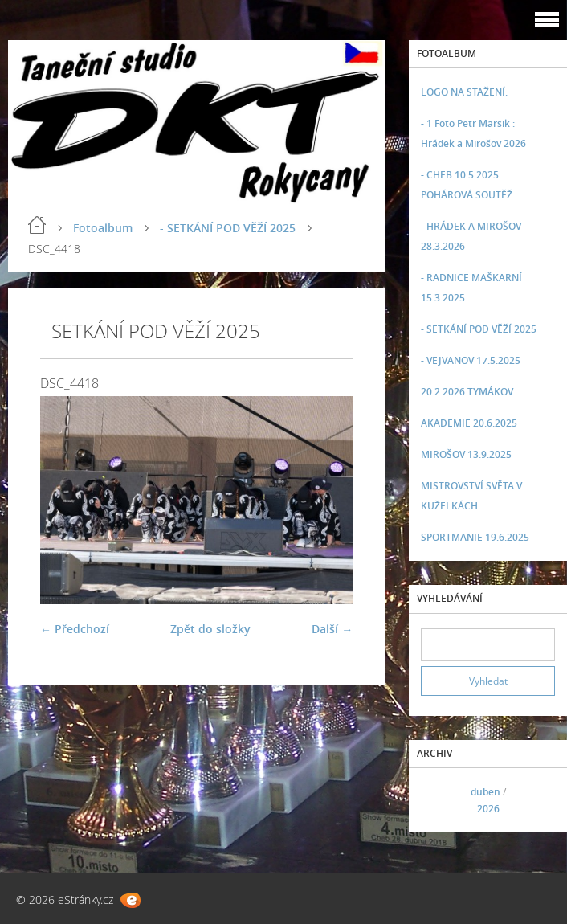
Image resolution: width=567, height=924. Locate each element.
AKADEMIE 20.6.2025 (469, 423)
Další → (332, 629)
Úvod (37, 225)
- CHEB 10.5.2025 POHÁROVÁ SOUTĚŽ (467, 185)
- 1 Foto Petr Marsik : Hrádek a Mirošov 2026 (473, 133)
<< (439, 801)
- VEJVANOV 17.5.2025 (471, 360)
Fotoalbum (103, 228)
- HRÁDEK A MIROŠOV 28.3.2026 (471, 236)
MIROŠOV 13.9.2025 (466, 454)
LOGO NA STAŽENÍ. (464, 92)
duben (485, 792)
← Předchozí (75, 629)
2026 (488, 809)
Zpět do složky (210, 629)
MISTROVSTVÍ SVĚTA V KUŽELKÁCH (471, 496)
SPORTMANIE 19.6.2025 (475, 537)
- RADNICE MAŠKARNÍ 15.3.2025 (471, 288)
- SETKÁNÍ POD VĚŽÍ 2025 (228, 228)
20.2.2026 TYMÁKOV (467, 392)
